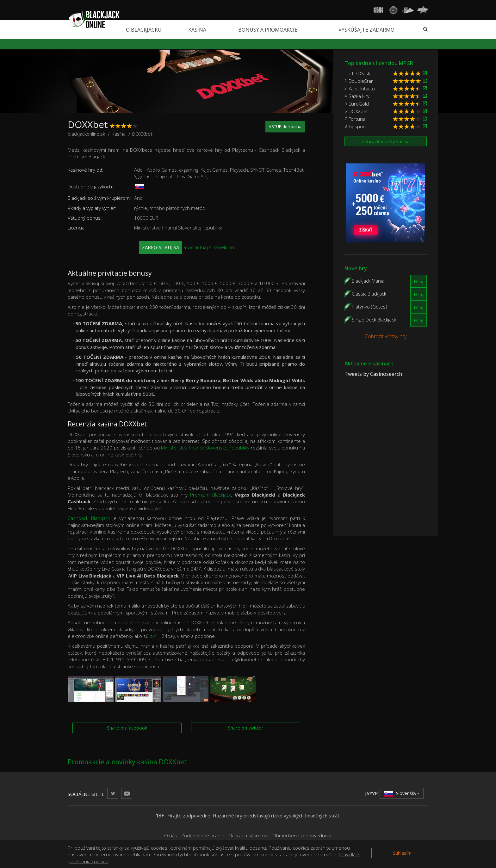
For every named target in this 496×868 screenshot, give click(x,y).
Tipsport (357, 126)
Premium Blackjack (211, 495)
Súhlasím (402, 853)
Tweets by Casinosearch (373, 374)
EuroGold (359, 104)
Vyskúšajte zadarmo (366, 30)
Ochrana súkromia (248, 835)
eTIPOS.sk (359, 73)
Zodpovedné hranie (203, 835)
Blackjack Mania (368, 280)
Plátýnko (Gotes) (369, 306)
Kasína (197, 30)
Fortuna (357, 119)
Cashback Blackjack (89, 518)
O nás (171, 835)
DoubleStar (361, 81)
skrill (155, 636)
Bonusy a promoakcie (268, 30)
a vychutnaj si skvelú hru (187, 247)
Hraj (418, 281)
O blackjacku (144, 30)
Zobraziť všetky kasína (386, 141)
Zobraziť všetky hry (386, 336)
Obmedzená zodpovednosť (302, 835)
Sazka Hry (359, 96)
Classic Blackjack (369, 293)
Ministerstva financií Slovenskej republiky (205, 448)
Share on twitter (246, 728)
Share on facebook (127, 728)
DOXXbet (358, 111)
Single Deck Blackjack (374, 319)
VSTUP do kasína (285, 126)
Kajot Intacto (362, 89)
